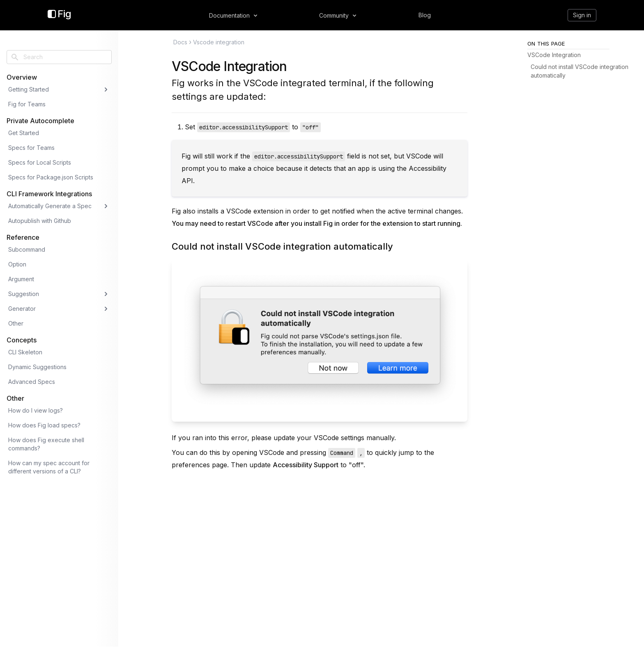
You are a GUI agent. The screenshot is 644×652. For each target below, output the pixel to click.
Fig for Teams (27, 104)
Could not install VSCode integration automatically (282, 246)
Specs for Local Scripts (40, 162)
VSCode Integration (229, 66)
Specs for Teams (31, 148)
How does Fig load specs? (44, 425)
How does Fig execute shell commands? (46, 444)
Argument (21, 279)
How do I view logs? (36, 410)
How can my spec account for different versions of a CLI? (49, 467)
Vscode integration (219, 42)
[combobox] (59, 57)
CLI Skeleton (25, 352)
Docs (180, 42)
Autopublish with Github (40, 221)
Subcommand (27, 249)
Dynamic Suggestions (37, 367)
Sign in (582, 15)
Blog (425, 15)
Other (16, 323)
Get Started (24, 133)
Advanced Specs (32, 382)
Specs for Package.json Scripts (51, 177)
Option (17, 264)
